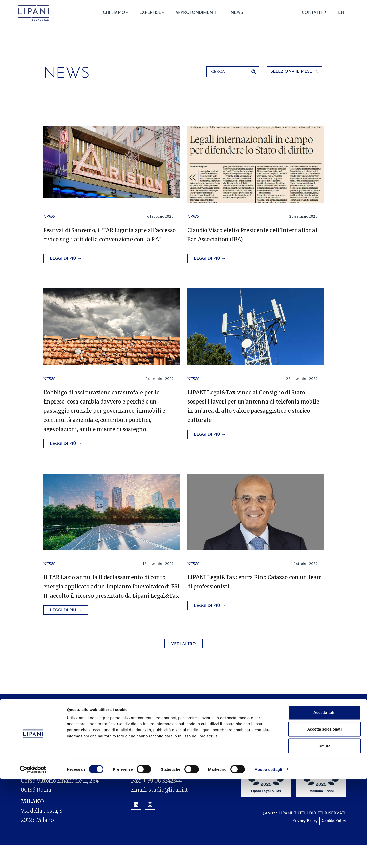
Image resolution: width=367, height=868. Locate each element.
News (49, 217)
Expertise (174, 740)
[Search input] (229, 72)
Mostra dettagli (268, 858)
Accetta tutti (325, 801)
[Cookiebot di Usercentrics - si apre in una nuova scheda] (33, 858)
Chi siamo (142, 740)
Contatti (316, 740)
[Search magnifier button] (254, 72)
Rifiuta (325, 834)
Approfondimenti (215, 740)
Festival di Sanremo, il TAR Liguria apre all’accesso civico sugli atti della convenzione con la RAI (103, 239)
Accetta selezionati (324, 818)
